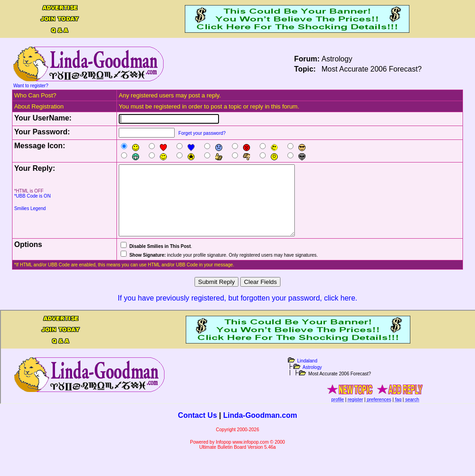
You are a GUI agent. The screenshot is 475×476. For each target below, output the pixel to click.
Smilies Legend (30, 208)
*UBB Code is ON (33, 196)
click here (340, 312)
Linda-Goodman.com (260, 429)
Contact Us (197, 429)
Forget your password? (202, 133)
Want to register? (31, 86)
